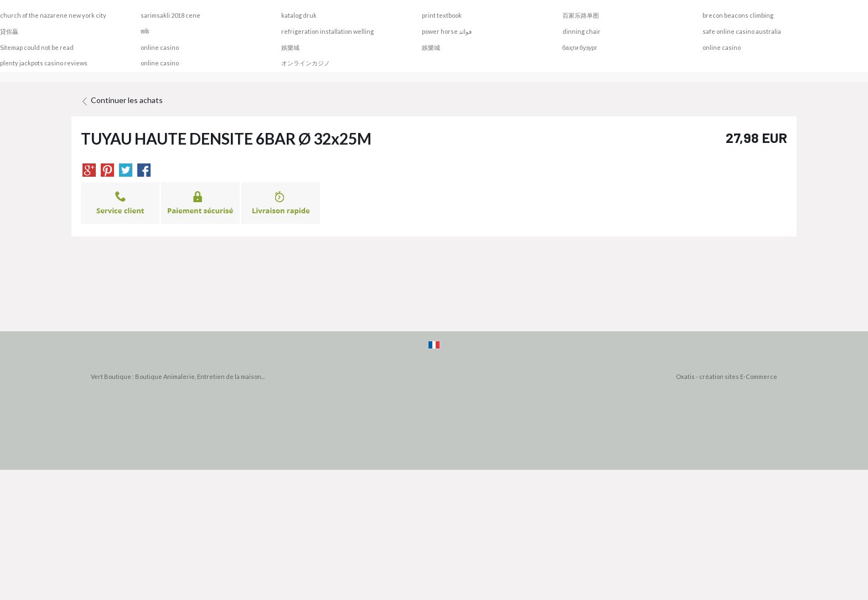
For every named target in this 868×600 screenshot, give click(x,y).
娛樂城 (290, 47)
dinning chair (582, 31)
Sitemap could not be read (37, 47)
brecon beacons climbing (738, 15)
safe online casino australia (742, 31)
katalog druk (299, 15)
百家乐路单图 (581, 15)
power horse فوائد (447, 31)
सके (145, 31)
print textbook (442, 15)
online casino (160, 47)
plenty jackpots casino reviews (44, 63)
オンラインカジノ (306, 63)
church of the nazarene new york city (53, 15)
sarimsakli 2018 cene (170, 15)
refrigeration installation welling (327, 31)
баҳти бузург (580, 47)
